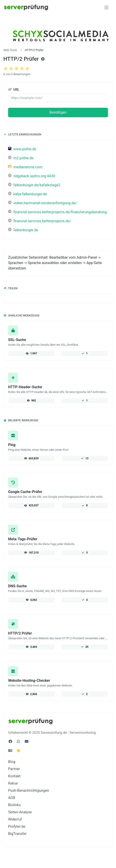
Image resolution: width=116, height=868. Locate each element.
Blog (12, 762)
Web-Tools (10, 50)
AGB (12, 798)
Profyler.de (17, 827)
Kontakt (14, 776)
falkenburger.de (23, 230)
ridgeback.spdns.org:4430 (32, 176)
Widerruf (15, 819)
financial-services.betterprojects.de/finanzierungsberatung (57, 212)
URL (14, 90)
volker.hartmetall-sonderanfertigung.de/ (42, 203)
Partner (14, 769)
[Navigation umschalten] (106, 8)
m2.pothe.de (21, 158)
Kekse (13, 783)
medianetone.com (25, 167)
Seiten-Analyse (20, 812)
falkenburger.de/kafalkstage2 (34, 185)
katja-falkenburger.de (27, 194)
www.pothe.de (22, 149)
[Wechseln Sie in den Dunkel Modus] (18, 751)
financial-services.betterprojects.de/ (40, 221)
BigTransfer (17, 834)
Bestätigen (58, 112)
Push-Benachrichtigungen (29, 791)
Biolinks (14, 805)
